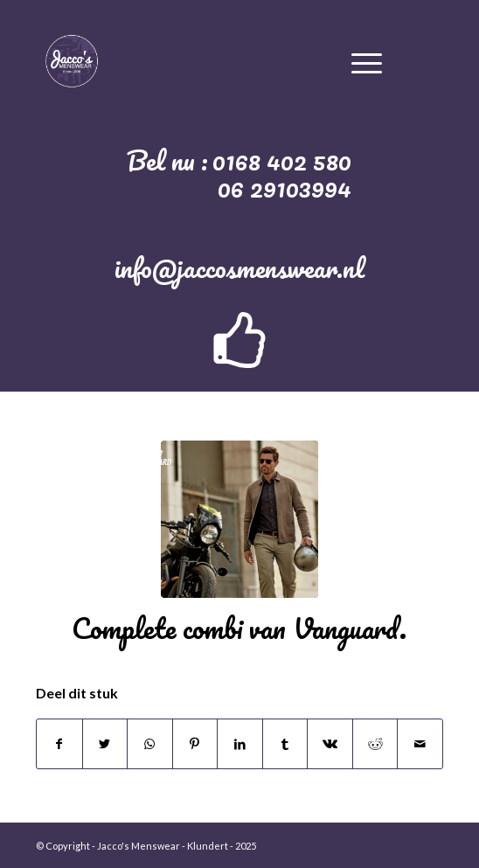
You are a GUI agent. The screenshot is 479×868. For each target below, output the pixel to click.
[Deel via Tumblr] (285, 744)
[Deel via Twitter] (105, 744)
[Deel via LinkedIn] (240, 744)
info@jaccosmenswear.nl (239, 268)
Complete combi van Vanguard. (239, 628)
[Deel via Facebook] (59, 744)
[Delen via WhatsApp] (150, 744)
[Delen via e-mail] (420, 744)
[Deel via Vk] (330, 744)
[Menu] (367, 60)
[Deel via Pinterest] (195, 744)
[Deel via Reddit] (375, 744)
